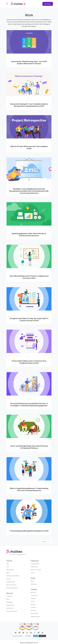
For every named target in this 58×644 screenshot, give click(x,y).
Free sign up (48, 4)
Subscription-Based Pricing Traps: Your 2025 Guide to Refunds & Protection (29, 62)
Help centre (10, 608)
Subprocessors (35, 616)
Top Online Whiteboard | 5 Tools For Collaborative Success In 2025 (29, 277)
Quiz (8, 564)
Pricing (33, 578)
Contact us (34, 595)
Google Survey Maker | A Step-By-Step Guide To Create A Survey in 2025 (29, 319)
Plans (32, 581)
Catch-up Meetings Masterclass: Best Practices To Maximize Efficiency (29, 447)
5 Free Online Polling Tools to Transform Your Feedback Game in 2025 (29, 362)
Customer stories (12, 611)
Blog (8, 599)
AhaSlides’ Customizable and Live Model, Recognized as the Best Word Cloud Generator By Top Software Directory (29, 191)
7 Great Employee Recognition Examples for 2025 (29, 531)
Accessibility (35, 613)
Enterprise (34, 584)
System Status (17, 636)
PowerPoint (34, 567)
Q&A (8, 573)
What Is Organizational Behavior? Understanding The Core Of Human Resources (29, 489)
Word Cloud (10, 570)
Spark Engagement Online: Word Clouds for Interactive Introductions (29, 234)
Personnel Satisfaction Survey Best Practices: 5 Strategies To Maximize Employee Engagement (29, 404)
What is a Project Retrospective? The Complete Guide (29, 147)
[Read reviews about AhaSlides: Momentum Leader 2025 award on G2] (29, 627)
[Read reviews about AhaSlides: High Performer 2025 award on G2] (22, 627)
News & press (10, 605)
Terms (33, 601)
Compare (9, 596)
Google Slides (35, 564)
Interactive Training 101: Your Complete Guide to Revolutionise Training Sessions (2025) (29, 105)
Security (33, 610)
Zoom (33, 573)
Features (9, 561)
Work (29, 57)
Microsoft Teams (36, 570)
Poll (8, 567)
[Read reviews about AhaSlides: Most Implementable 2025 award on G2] (36, 627)
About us (34, 592)
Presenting (29, 100)
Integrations (35, 561)
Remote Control (11, 585)
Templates (10, 602)
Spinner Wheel (11, 582)
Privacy (33, 604)
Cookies (33, 607)
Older (46, 542)
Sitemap (28, 636)
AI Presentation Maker (13, 576)
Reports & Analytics (12, 588)
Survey (8, 579)
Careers (33, 598)
